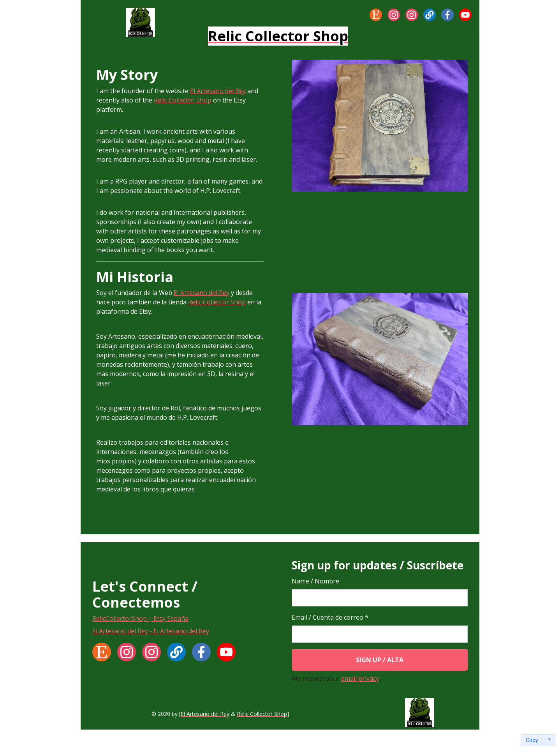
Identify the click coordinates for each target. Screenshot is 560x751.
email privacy (360, 679)
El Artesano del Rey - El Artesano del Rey (151, 631)
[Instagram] (394, 15)
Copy (532, 740)
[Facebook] (447, 15)
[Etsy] (376, 15)
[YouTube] (465, 15)
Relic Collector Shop (183, 100)
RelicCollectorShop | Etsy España (140, 618)
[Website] (430, 15)
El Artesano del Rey (218, 91)
